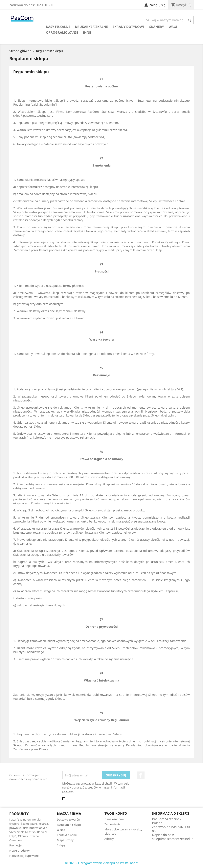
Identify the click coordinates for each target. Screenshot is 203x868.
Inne (87, 32)
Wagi (173, 27)
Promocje (15, 845)
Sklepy (61, 845)
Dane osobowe (114, 819)
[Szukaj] (169, 20)
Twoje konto (116, 813)
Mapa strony (65, 840)
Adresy (109, 839)
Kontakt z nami (67, 835)
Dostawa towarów (69, 819)
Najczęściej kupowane (24, 856)
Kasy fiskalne (58, 27)
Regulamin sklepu (69, 825)
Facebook (141, 775)
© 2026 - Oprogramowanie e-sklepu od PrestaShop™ (101, 863)
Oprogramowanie (62, 32)
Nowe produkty (19, 850)
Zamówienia (113, 824)
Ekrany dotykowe (129, 27)
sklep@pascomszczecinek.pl (173, 839)
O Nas (61, 830)
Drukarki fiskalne (91, 27)
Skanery (157, 27)
